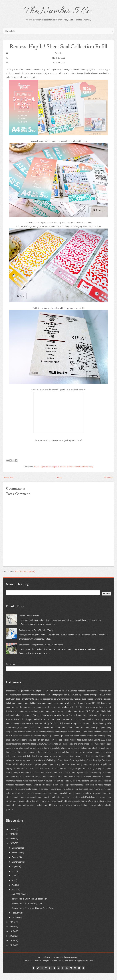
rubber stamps (98, 726)
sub (37, 808)
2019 (88, 718)
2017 (52, 730)
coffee (34, 722)
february (72, 735)
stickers (70, 474)
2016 (12, 952)
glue (18, 714)
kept (32, 779)
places (19, 796)
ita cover (68, 775)
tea (41, 730)
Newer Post (9, 484)
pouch (89, 726)
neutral (49, 788)
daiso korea (106, 710)
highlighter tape (13, 775)
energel (65, 735)
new (54, 788)
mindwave (96, 784)
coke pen (82, 759)
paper (38, 714)
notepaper (19, 792)
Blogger (77, 964)
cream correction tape (44, 735)
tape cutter (82, 747)
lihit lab (17, 726)
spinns (97, 800)
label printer (55, 739)
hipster (31, 775)
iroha (54, 775)
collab (89, 759)
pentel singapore (75, 792)
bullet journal (12, 710)
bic (31, 755)
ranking (97, 796)
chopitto (53, 759)
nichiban (93, 788)
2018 (94, 710)
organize (56, 474)
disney (101, 763)
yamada (97, 812)
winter (85, 812)
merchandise (54, 784)
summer (43, 808)
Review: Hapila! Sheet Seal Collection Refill (58, 50)
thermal (84, 808)
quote (91, 796)
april (109, 751)
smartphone (26, 730)
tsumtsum (19, 812)
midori (108, 702)
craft (32, 735)
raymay (15, 747)
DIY (99, 710)
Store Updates (71, 698)
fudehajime (22, 771)
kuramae (73, 779)
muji (39, 710)
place (13, 796)
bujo (109, 718)
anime (95, 751)
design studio (92, 763)
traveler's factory (68, 714)
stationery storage (74, 804)
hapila (37, 474)
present (75, 796)
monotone (33, 788)
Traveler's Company (71, 730)
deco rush (11, 714)
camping (31, 759)
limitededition (31, 710)
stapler (53, 804)
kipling (37, 779)
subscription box (104, 698)
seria (8, 730)
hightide (102, 735)
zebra (40, 706)
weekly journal (72, 812)
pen (23, 702)
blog (42, 755)
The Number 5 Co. (58, 11)
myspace (54, 975)
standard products (42, 804)
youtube (10, 816)
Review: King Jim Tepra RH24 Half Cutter (36, 637)
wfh (81, 812)
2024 (12, 841)
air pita (62, 751)
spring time (106, 800)
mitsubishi (106, 784)
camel (24, 759)
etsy (59, 722)
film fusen (81, 735)
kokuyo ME (64, 779)
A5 (56, 730)
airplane (74, 751)
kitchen (50, 779)
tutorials (34, 702)
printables (52, 710)
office (39, 792)
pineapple (107, 792)
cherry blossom (23, 722)
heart (109, 771)
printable (25, 698)
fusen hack (90, 735)
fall (48, 767)
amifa (83, 730)
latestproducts (74, 739)
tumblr (63, 975)
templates (51, 808)
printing (108, 743)
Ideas (34, 751)
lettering (24, 714)
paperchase (55, 743)
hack (85, 722)
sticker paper (105, 804)
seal (56, 800)
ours (43, 792)
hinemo (24, 775)
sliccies (79, 800)
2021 (93, 718)
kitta (56, 779)
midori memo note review (80, 784)
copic (103, 759)
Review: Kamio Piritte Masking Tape (27, 910)
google (46, 975)
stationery (91, 698)
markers (32, 714)
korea (59, 710)
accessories (48, 706)
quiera (85, 796)
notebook (82, 698)
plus (38, 718)
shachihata (63, 800)
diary (23, 706)
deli (83, 763)
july (109, 722)
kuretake (46, 739)
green (83, 771)
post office (55, 796)
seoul (30, 747)
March (15, 897)
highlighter (59, 702)
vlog (91, 474)
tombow (57, 714)
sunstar (35, 730)
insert (108, 714)
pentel (87, 702)
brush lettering (100, 730)
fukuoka (31, 771)
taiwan (82, 718)
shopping (15, 730)
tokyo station (97, 808)
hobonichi (98, 722)
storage (90, 706)
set (34, 747)
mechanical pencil (40, 726)
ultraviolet (29, 812)
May (14, 887)
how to (102, 714)
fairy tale (43, 767)
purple (9, 747)
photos (90, 743)
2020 (79, 714)
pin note (98, 792)
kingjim (9, 718)
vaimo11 (47, 812)
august (89, 730)
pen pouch (75, 743)
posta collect (66, 796)
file (97, 714)
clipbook (67, 759)
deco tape (42, 722)
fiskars (67, 767)
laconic (64, 739)
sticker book (58, 747)
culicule (9, 763)
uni (44, 730)
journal (21, 710)
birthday (36, 755)
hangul (103, 771)
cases (43, 759)
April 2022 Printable (20, 901)
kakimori (21, 739)
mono (25, 788)
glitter (61, 771)
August (15, 873)
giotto (56, 771)
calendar (17, 759)
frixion (79, 722)
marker (38, 784)
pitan (8, 796)
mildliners (98, 739)
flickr (42, 975)
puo (80, 796)
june (109, 775)
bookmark (48, 755)
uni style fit (38, 812)
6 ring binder (101, 718)
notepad (26, 743)
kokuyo (102, 702)
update (97, 747)
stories (76, 718)
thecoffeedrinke (63, 808)
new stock (73, 788)
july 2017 (102, 775)
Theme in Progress (39, 968)
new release (68, 710)
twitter (38, 975)
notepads (10, 792)
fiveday (65, 722)
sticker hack (47, 714)
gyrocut (96, 771)
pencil (76, 710)
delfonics (69, 763)
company (96, 759)
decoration (52, 722)
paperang (63, 792)
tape (67, 706)
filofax (61, 767)
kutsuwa (10, 726)
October (15, 864)
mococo (19, 788)
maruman (23, 718)
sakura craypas (35, 800)
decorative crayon (51, 763)
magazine (20, 784)
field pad (54, 767)
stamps (48, 747)
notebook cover (104, 788)
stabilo (9, 804)
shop (43, 718)
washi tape (15, 706)
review (63, 474)
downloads (48, 698)
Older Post (109, 484)
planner (28, 706)
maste (45, 784)
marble (90, 739)
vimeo (71, 975)
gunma (89, 771)
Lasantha (64, 968)
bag (22, 755)
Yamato (55, 751)
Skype (75, 975)
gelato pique (47, 771)
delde (62, 763)
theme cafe (75, 808)
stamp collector (27, 804)
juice (95, 775)
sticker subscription (63, 718)
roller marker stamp (15, 800)
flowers (72, 722)
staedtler (16, 804)
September (17, 869)
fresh (109, 767)
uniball (90, 747)
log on (101, 779)
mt (110, 739)
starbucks (61, 804)
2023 (103, 747)
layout (16, 718)
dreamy (18, 767)
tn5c (89, 808)
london (84, 739)
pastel (44, 710)
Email (79, 975)
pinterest (58, 975)
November (16, 860)
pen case (65, 743)
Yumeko (59, 60)
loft (22, 726)
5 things (85, 714)
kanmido (10, 779)
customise (18, 763)
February (16, 920)
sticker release (70, 747)
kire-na (44, 779)
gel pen (38, 771)
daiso (61, 698)
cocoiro (74, 759)
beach (27, 755)
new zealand (83, 788)
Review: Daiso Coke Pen (29, 623)
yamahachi (106, 812)
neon (58, 726)
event (33, 767)
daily (29, 763)
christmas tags (13, 735)
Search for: (11, 671)
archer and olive (13, 755)
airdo (67, 751)
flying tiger (97, 767)
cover (109, 759)
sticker (89, 710)
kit (27, 739)
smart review (88, 800)
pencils (83, 743)
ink (42, 775)
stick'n (85, 804)
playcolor (32, 796)
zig (48, 730)
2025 (12, 836)
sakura (57, 706)
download (50, 702)
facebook (34, 975)
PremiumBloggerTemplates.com (81, 968)
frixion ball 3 (11, 771)
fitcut (72, 767)
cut (25, 763)
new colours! (62, 788)
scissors (23, 747)
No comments (59, 69)
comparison (25, 735)
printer (101, 743)
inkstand (47, 775)
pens (56, 698)
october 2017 (30, 792)
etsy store (26, 767)
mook (106, 739)
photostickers (88, 792)
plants (25, 796)
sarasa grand (48, 800)
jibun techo (88, 775)
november (65, 726)
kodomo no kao (35, 739)
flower (90, 767)
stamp (82, 710)
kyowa (80, 779)
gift (97, 735)
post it (83, 726)
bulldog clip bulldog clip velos (83, 755)
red (102, 796)
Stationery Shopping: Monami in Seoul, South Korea (41, 652)
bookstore (57, 755)
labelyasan (93, 779)
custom (58, 735)
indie (105, 722)
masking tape (80, 706)
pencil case (75, 726)
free (8, 702)
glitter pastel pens (72, 771)
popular (47, 796)
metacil (64, 784)
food (104, 767)
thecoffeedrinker (82, 474)
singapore (50, 718)
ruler (26, 800)
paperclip (32, 718)
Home (59, 484)
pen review (68, 702)
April (14, 892)
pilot (8, 706)
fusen (76, 702)
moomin (42, 788)
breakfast (66, 755)
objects (39, 698)
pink (96, 743)
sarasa (108, 726)
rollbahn (107, 796)
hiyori (37, 775)
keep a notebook (22, 779)
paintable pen (52, 792)
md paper (28, 726)
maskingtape (16, 702)
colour (92, 714)
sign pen (40, 747)
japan (81, 702)
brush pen (94, 702)
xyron (91, 812)
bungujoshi (101, 755)
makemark (30, 784)
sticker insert (94, 804)
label (86, 779)
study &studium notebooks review (21, 808)
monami (52, 726)
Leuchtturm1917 (44, 751)
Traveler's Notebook (102, 706)
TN (60, 730)
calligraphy (11, 722)
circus (60, 759)
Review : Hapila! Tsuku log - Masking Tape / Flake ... (33, 915)
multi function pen (14, 743)
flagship (78, 767)
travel (28, 702)
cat (48, 759)
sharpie (72, 800)
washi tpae (61, 812)
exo (37, 767)
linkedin (50, 975)
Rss (83, 975)
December (16, 855)
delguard (77, 763)
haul (72, 706)
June (14, 883)
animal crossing (85, 751)
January (15, 924)
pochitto (40, 796)
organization (46, 474)
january (14, 739)
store (63, 706)
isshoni (60, 775)
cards (37, 759)
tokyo (35, 706)
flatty (84, 767)
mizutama (10, 788)
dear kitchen (37, 763)
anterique (102, 751)
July (14, 878)
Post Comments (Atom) (25, 578)
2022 (12, 850)
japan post (77, 775)
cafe (109, 730)
